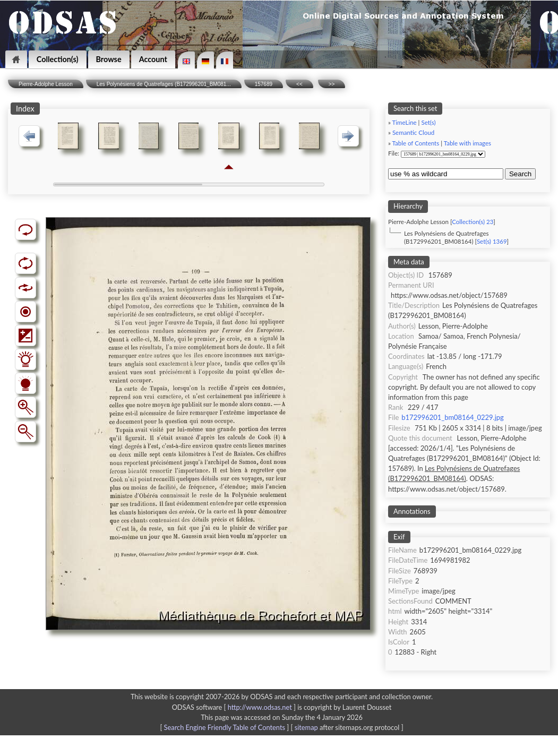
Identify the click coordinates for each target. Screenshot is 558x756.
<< (299, 84)
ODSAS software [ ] (235, 707)
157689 (264, 84)
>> (332, 84)
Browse (109, 59)
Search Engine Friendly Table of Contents (225, 727)
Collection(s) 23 (473, 222)
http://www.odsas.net (260, 707)
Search (520, 174)
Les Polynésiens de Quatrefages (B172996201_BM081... (164, 84)
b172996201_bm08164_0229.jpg (452, 417)
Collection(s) (58, 59)
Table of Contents (416, 143)
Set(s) (428, 122)
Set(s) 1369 (492, 241)
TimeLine (405, 122)
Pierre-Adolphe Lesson (46, 84)
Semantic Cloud (413, 132)
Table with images (467, 143)
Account (153, 59)
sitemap (306, 727)
